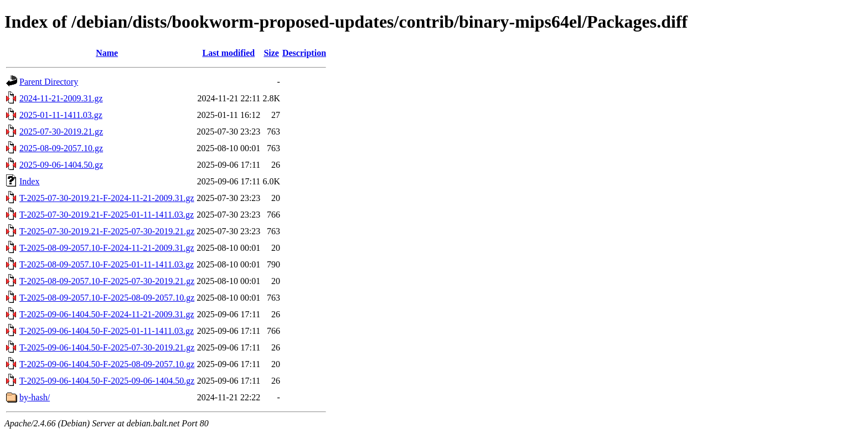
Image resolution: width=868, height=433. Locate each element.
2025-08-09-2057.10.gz (61, 148)
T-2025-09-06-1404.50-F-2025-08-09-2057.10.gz (107, 364)
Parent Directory (49, 82)
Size (271, 53)
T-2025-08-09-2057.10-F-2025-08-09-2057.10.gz (107, 298)
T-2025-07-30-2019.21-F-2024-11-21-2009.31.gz (107, 198)
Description (304, 53)
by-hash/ (35, 397)
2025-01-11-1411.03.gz (61, 115)
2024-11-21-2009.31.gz (61, 98)
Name (107, 53)
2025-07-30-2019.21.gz (61, 132)
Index (29, 181)
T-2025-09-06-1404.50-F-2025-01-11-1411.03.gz (107, 331)
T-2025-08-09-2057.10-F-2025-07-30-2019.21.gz (107, 281)
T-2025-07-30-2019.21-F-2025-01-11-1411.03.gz (107, 215)
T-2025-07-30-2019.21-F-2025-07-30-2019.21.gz (107, 231)
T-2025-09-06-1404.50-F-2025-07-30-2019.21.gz (107, 347)
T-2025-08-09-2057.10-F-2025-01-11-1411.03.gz (107, 264)
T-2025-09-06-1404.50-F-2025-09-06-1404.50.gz (107, 381)
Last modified (228, 53)
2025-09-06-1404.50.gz (61, 165)
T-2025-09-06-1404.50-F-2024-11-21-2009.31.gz (107, 314)
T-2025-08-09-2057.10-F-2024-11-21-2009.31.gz (107, 248)
